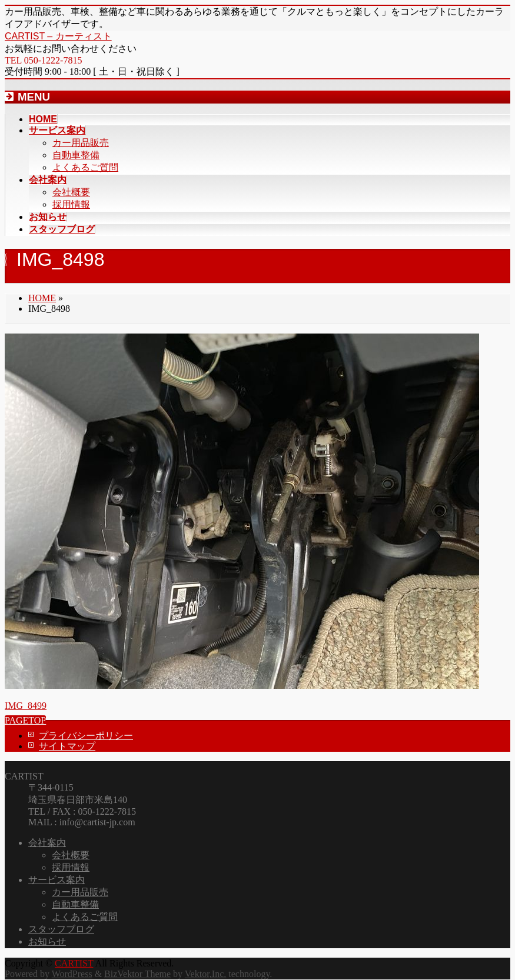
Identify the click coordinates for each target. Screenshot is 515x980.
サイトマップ (67, 746)
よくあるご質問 (85, 167)
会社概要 (71, 192)
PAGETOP (25, 720)
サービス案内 (57, 880)
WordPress (72, 974)
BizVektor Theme (137, 974)
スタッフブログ (61, 929)
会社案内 (47, 843)
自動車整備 (76, 155)
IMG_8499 (26, 706)
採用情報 (71, 204)
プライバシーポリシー (86, 736)
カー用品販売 (81, 143)
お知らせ (47, 941)
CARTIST (74, 963)
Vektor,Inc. (205, 974)
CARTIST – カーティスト (58, 36)
